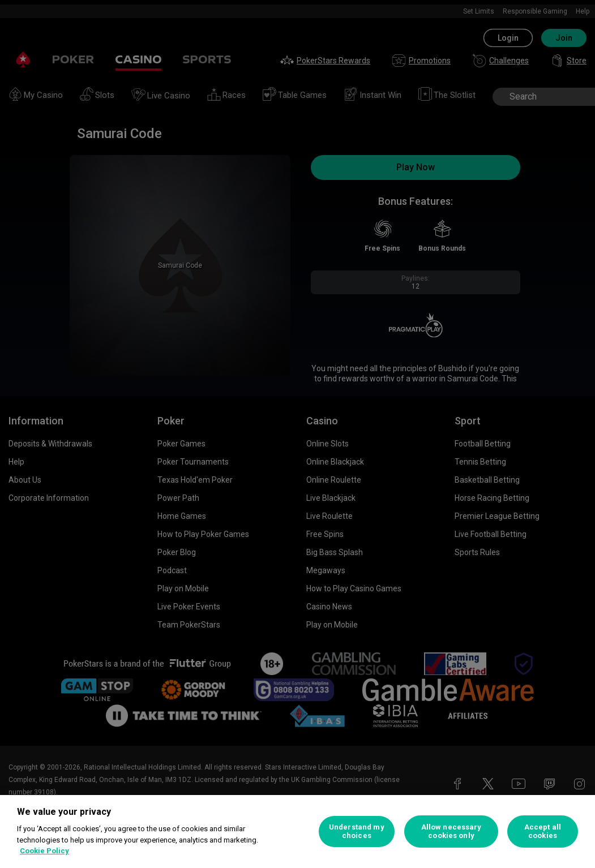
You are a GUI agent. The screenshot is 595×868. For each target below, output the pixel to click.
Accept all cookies (543, 832)
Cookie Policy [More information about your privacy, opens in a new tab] (44, 851)
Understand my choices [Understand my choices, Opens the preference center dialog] (357, 832)
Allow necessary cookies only (451, 832)
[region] (297, 832)
